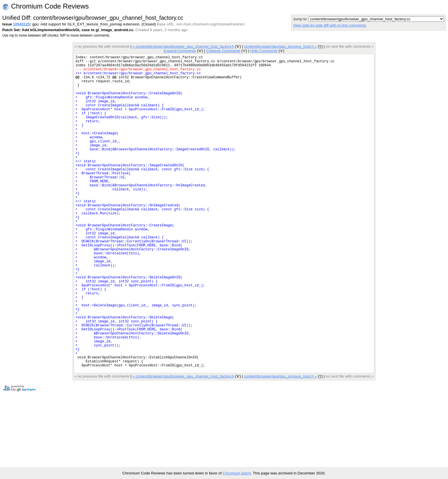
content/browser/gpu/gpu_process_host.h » (280, 46)
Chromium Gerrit (237, 473)
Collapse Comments (223, 51)
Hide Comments (264, 51)
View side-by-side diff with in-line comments (329, 25)
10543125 (22, 24)
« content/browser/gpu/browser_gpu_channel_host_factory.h (183, 46)
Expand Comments (180, 51)
